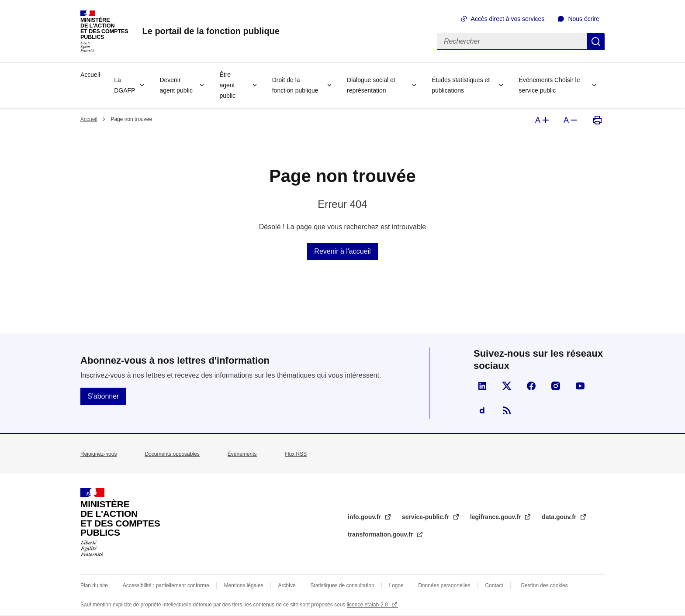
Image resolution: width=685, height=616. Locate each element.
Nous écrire (584, 19)
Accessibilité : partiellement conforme (166, 585)
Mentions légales (244, 585)
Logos (396, 585)
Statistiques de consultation (342, 585)
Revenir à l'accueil (342, 251)
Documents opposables (172, 454)
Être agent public (227, 85)
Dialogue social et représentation (371, 85)
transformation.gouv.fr (381, 534)
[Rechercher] (512, 41)
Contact (494, 585)
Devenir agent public (176, 85)
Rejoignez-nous (99, 454)
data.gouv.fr (560, 517)
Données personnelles (444, 585)
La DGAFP (125, 85)
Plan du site (94, 585)
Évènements (242, 454)
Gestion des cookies (544, 585)
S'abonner (103, 396)
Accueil (90, 75)
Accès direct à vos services (508, 19)
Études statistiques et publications (461, 85)
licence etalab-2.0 (368, 605)
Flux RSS (296, 454)
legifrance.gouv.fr (496, 517)
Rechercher (596, 41)
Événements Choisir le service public (549, 85)
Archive (287, 585)
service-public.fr (426, 517)
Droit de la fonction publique (295, 85)
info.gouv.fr (365, 517)
